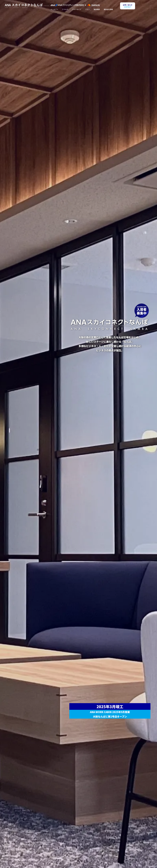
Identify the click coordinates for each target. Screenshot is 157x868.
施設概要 (97, 10)
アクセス (65, 10)
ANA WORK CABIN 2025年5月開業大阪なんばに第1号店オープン (110, 714)
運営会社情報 (108, 10)
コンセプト (54, 10)
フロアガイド (77, 10)
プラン (87, 10)
